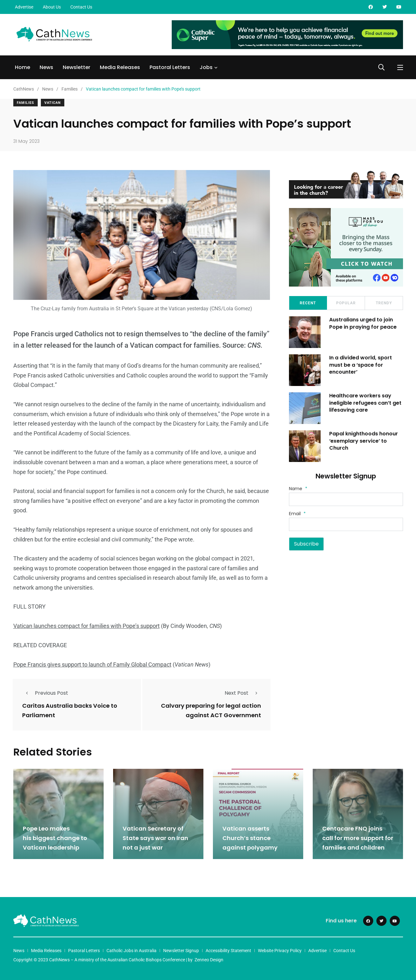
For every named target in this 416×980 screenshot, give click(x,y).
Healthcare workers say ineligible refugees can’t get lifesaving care (366, 403)
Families (26, 103)
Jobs (206, 67)
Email (297, 514)
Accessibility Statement (228, 950)
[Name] (346, 499)
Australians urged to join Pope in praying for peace (364, 323)
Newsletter (77, 67)
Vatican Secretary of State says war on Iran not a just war (155, 837)
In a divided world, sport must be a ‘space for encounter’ (362, 365)
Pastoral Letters (170, 67)
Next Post (243, 693)
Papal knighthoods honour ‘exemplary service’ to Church (365, 441)
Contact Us (81, 7)
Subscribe (306, 544)
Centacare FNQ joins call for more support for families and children (358, 837)
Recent (308, 303)
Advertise (24, 7)
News (46, 67)
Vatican (53, 103)
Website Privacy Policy (280, 950)
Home (22, 67)
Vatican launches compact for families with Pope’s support (86, 626)
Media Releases (120, 67)
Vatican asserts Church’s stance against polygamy (250, 837)
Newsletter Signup (181, 950)
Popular (346, 303)
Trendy (384, 303)
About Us (52, 7)
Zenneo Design (209, 959)
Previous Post (45, 693)
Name (298, 489)
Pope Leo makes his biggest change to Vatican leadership (55, 837)
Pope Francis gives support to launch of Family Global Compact (92, 664)
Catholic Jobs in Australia (131, 950)
